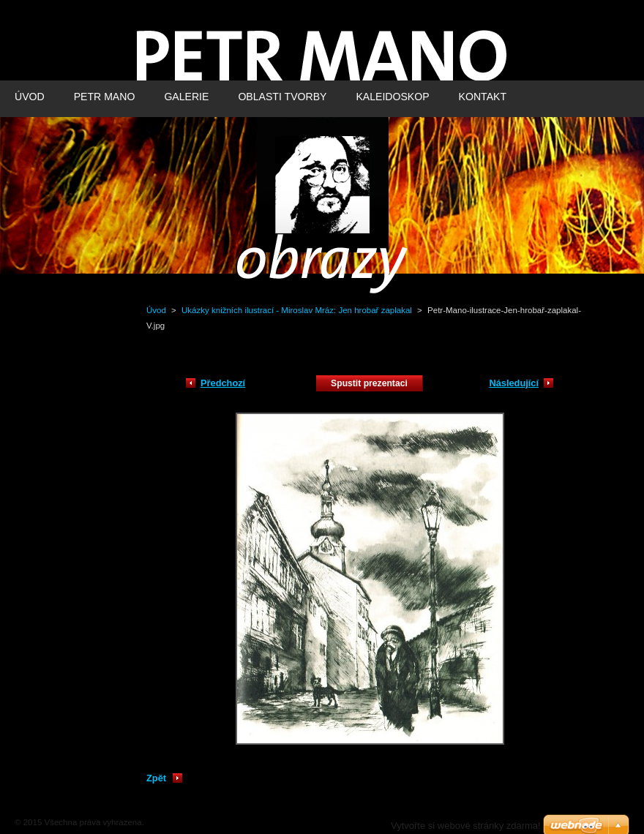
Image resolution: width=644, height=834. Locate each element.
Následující (514, 383)
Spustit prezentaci (369, 383)
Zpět (156, 778)
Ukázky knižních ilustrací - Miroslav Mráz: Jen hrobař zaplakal (297, 310)
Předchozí (223, 383)
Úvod (156, 310)
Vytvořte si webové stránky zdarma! (466, 826)
